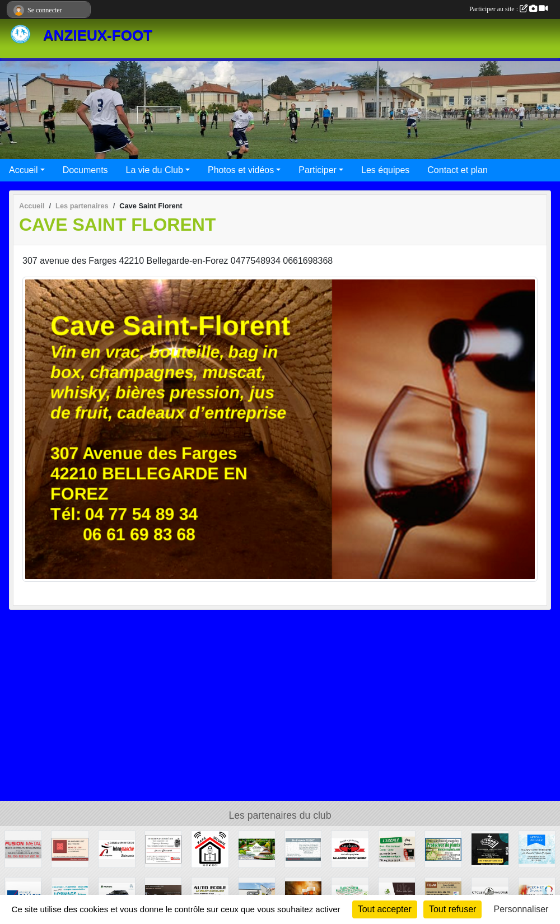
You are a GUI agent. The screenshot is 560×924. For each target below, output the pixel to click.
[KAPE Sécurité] (210, 849)
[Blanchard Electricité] (70, 849)
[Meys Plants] (443, 849)
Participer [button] (318, 170)
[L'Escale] (397, 849)
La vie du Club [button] (155, 170)
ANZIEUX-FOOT (98, 35)
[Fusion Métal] (23, 849)
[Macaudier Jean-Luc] (257, 849)
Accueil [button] (24, 170)
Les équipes (385, 170)
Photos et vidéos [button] (241, 170)
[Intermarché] (117, 849)
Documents (85, 170)
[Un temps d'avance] (490, 849)
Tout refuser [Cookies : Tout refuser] (452, 909)
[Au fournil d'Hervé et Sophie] (537, 849)
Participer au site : (508, 9)
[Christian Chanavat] (163, 849)
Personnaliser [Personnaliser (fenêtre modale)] (521, 909)
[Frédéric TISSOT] (303, 849)
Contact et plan (458, 170)
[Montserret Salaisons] (350, 849)
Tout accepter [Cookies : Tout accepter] (385, 909)
